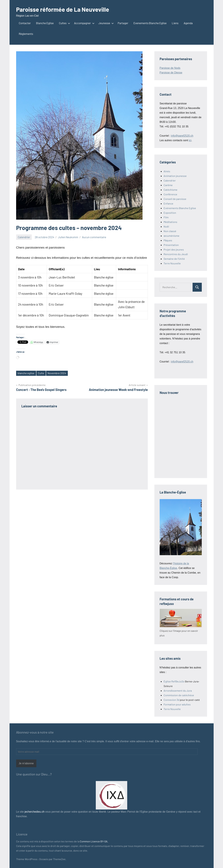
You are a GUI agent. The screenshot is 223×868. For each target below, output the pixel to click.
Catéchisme (171, 190)
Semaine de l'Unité (174, 259)
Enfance (168, 203)
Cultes (64, 23)
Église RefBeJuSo (174, 681)
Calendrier (24, 237)
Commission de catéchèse (179, 695)
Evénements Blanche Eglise (180, 208)
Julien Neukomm (68, 237)
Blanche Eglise (45, 23)
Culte (41, 373)
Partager (123, 23)
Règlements (26, 34)
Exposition (170, 213)
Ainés (167, 171)
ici (190, 140)
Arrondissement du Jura (178, 691)
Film (166, 217)
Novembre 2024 (57, 373)
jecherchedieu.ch (34, 812)
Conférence (170, 194)
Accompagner (84, 23)
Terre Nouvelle (172, 263)
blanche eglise (26, 373)
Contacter (25, 23)
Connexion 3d (171, 700)
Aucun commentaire (94, 237)
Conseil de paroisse (175, 199)
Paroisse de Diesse (171, 73)
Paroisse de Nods (170, 68)
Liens (175, 23)
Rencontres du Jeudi (176, 254)
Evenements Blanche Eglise (150, 23)
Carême (168, 185)
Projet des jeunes (174, 249)
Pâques (168, 240)
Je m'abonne (26, 763)
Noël (166, 226)
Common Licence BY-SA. (94, 841)
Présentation (171, 245)
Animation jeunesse (175, 176)
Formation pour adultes (177, 704)
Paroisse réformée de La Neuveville (63, 9)
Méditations (170, 222)
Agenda (188, 23)
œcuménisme (171, 236)
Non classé (170, 231)
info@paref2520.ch (182, 136)
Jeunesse (105, 23)
